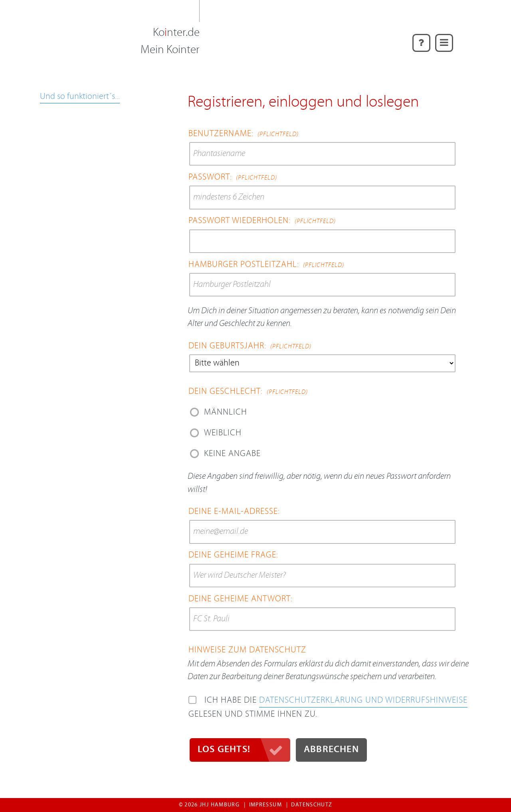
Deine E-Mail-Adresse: (234, 512)
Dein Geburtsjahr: (250, 346)
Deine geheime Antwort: (241, 599)
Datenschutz (312, 805)
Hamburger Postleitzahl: (266, 265)
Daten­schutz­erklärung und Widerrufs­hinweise (363, 700)
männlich (226, 412)
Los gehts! (224, 750)
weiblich (223, 433)
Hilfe (419, 39)
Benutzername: (244, 134)
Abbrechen (331, 750)
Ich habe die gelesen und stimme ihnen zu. (328, 707)
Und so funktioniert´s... (80, 97)
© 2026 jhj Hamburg (209, 805)
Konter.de (176, 33)
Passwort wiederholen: (262, 221)
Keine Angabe (232, 454)
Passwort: (233, 177)
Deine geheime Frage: (233, 555)
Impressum (265, 805)
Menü (444, 39)
